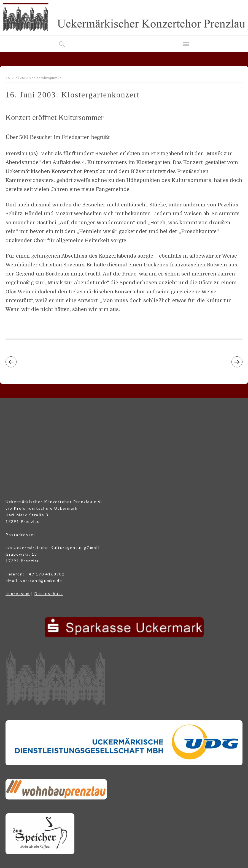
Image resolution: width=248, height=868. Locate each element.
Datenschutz (49, 593)
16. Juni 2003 (17, 78)
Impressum (18, 593)
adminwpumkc (49, 78)
